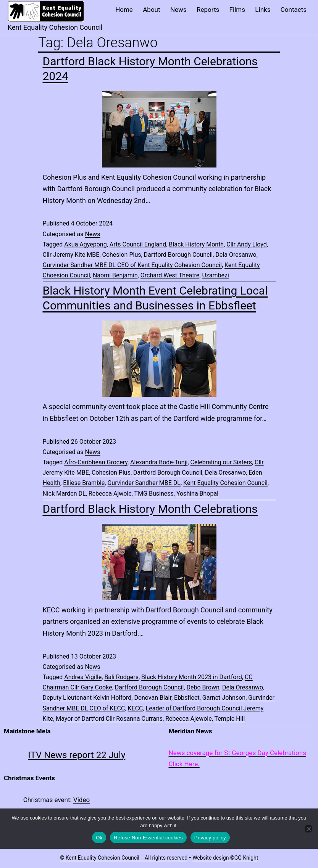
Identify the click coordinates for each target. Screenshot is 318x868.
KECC (136, 708)
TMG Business (154, 494)
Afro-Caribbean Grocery (96, 462)
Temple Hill (230, 719)
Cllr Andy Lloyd (246, 244)
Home (124, 10)
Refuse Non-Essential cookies (148, 838)
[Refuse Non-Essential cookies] (308, 829)
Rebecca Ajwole (110, 494)
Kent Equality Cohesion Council (225, 483)
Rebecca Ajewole (189, 719)
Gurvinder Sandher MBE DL (144, 483)
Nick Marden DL (64, 494)
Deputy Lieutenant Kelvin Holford (87, 698)
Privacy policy (210, 838)
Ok (99, 838)
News (178, 10)
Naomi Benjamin (115, 275)
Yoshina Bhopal (197, 494)
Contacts (294, 10)
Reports (208, 10)
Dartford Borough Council (178, 255)
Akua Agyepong (85, 244)
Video (82, 800)
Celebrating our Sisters (221, 462)
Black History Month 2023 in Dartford (192, 677)
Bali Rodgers (121, 677)
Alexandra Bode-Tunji (159, 462)
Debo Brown (203, 687)
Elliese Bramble (84, 483)
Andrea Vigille (83, 677)
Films (237, 10)
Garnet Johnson (224, 698)
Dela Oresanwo (236, 255)
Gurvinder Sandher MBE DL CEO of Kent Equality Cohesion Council (132, 265)
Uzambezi (215, 275)
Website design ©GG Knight (225, 858)
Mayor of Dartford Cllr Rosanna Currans (109, 719)
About (151, 10)
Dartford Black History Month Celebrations (150, 509)
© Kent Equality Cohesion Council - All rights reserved (124, 858)
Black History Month (196, 244)
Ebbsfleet (187, 698)
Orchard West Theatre (170, 275)
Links (263, 10)
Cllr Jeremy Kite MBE (71, 255)
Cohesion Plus (122, 255)
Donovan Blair (153, 698)
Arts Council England (138, 244)
